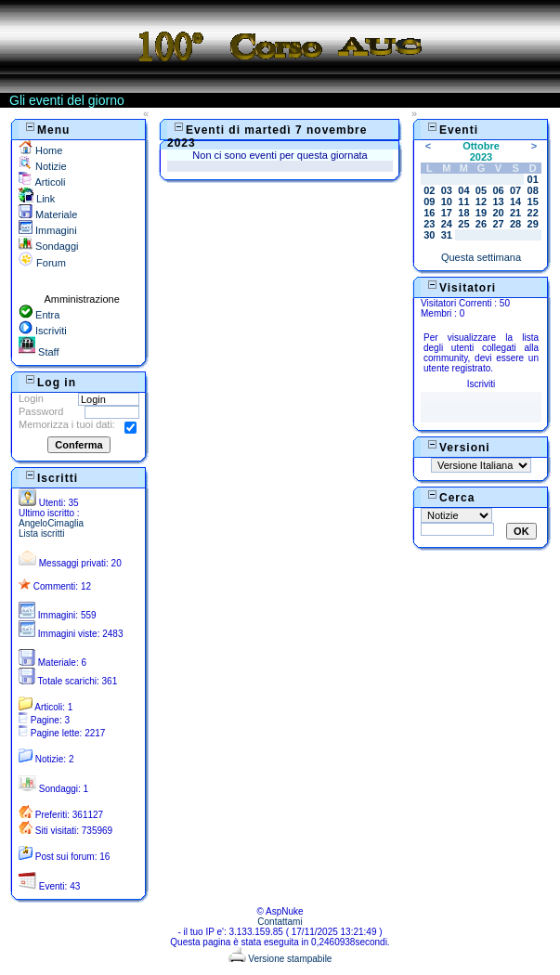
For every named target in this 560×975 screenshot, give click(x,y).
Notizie (43, 166)
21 (515, 213)
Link (37, 199)
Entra (39, 315)
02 (429, 190)
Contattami (280, 922)
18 (463, 213)
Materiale (48, 214)
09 (429, 201)
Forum (42, 263)
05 (481, 190)
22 (533, 213)
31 (447, 235)
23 (429, 224)
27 (498, 224)
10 (447, 201)
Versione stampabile (280, 959)
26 (481, 224)
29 (533, 224)
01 (533, 179)
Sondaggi (49, 246)
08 (533, 190)
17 (447, 213)
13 (498, 201)
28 (515, 224)
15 (533, 201)
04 (463, 190)
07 (515, 190)
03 (447, 190)
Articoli (42, 182)
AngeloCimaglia (51, 523)
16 (429, 213)
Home (40, 150)
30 (429, 235)
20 (498, 213)
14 (515, 201)
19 (481, 213)
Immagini (48, 230)
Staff (39, 352)
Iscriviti (43, 331)
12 (481, 201)
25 (463, 224)
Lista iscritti (41, 533)
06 (498, 190)
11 (463, 201)
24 (447, 224)
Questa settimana (481, 257)
